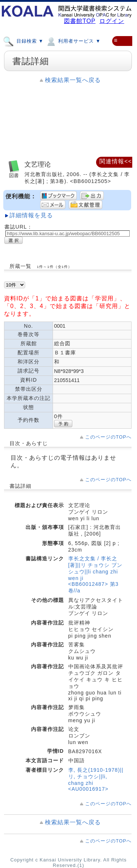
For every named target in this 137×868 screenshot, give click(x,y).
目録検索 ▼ (23, 41)
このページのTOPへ (108, 437)
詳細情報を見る (31, 215)
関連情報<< (116, 161)
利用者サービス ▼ (73, 41)
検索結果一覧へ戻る (73, 80)
